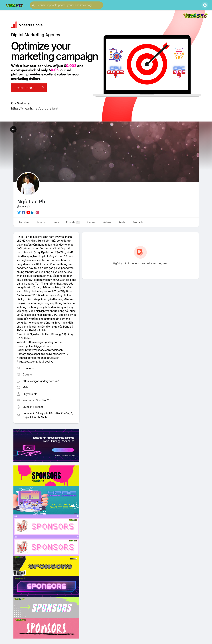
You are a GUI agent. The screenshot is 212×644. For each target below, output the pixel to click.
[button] (66, 5)
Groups (41, 222)
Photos (91, 222)
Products (138, 222)
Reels (122, 222)
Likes (56, 222)
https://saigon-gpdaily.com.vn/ (41, 381)
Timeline (24, 222)
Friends (73, 222)
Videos (107, 222)
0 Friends (28, 368)
